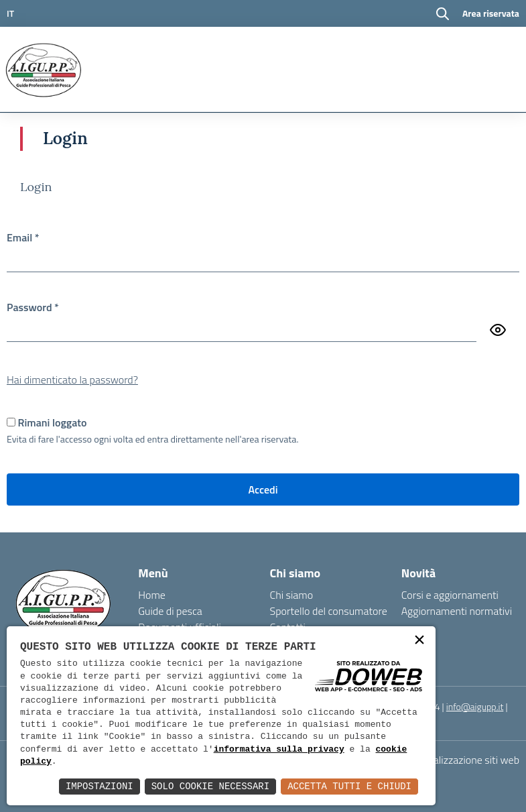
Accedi (263, 489)
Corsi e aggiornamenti (450, 595)
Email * (23, 237)
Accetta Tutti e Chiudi (349, 786)
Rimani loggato (53, 422)
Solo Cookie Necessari (210, 786)
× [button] (419, 641)
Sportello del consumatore (329, 611)
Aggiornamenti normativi (457, 611)
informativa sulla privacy (279, 750)
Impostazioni (100, 786)
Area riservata (491, 13)
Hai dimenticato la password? (72, 380)
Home (152, 595)
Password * (33, 307)
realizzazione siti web (472, 760)
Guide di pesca (170, 611)
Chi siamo (292, 595)
